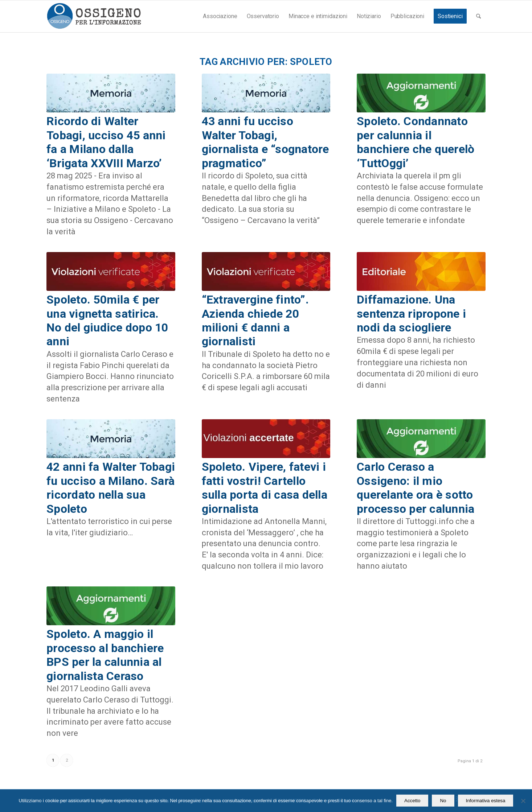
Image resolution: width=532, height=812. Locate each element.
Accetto (412, 801)
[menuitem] (220, 16)
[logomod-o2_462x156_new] (94, 16)
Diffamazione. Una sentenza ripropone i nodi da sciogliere (411, 314)
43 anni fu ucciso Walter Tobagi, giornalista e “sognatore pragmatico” (265, 142)
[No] (523, 801)
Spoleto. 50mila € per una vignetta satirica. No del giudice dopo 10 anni (107, 320)
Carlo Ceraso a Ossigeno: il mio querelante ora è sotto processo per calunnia (416, 488)
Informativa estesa (486, 801)
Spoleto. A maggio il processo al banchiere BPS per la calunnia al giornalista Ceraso (105, 655)
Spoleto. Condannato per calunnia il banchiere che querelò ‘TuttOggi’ (416, 142)
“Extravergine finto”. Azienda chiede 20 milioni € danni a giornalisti (255, 320)
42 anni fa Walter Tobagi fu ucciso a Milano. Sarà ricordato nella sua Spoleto (111, 488)
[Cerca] (478, 16)
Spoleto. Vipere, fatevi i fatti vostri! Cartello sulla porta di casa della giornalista (265, 488)
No (443, 801)
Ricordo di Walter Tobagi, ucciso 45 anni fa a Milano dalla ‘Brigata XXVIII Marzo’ (106, 142)
